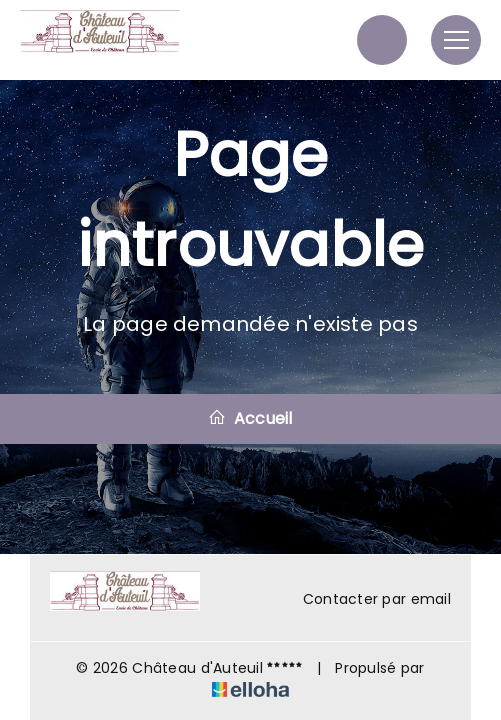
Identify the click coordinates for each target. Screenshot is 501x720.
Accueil (250, 418)
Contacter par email (365, 599)
